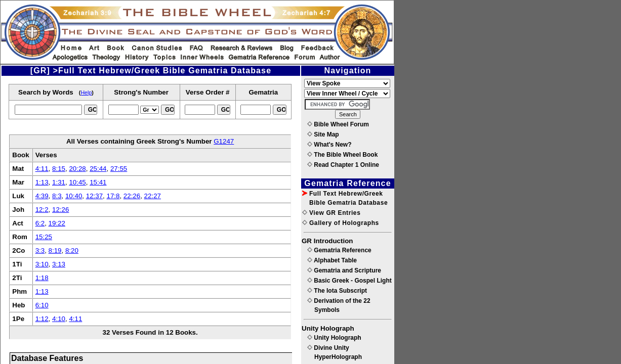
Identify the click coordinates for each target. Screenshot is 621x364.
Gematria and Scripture (344, 270)
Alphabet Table (332, 260)
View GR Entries (331, 213)
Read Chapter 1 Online (343, 165)
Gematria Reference (339, 250)
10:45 (77, 182)
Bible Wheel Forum (338, 124)
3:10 (42, 264)
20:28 (77, 169)
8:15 (59, 169)
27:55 (119, 169)
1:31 (59, 182)
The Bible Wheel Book (342, 155)
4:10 (59, 319)
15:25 (44, 237)
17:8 (113, 196)
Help (86, 93)
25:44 (98, 169)
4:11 (42, 169)
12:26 (60, 210)
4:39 (42, 196)
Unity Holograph (334, 338)
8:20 (72, 251)
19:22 (57, 223)
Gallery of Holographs (341, 223)
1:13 (42, 182)
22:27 (153, 196)
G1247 (224, 141)
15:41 (98, 182)
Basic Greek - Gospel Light (349, 281)
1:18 (42, 278)
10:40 (74, 196)
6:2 (40, 223)
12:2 (42, 210)
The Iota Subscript (337, 291)
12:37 (94, 196)
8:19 (55, 251)
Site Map (323, 134)
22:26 (132, 196)
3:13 (59, 264)
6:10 (42, 305)
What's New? (329, 145)
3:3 (40, 251)
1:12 (42, 319)
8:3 (57, 196)
